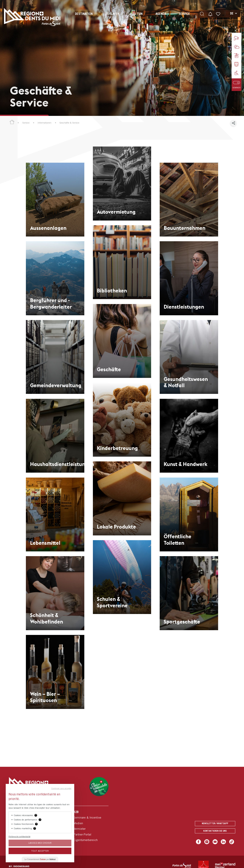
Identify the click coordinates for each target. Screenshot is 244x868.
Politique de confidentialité (19, 836)
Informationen (45, 123)
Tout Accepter (40, 851)
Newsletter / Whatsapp (215, 823)
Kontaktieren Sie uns (215, 831)
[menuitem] (83, 17)
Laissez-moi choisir (40, 843)
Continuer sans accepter (61, 788)
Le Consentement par (40, 859)
